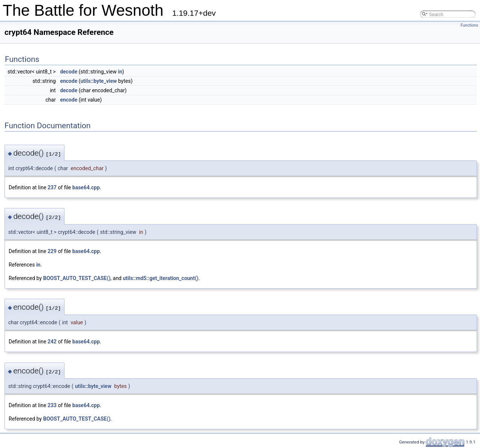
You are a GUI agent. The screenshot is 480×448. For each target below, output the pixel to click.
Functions (469, 25)
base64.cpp (86, 187)
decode (69, 72)
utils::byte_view (98, 81)
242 (52, 342)
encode (69, 81)
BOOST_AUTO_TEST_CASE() (77, 278)
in (120, 72)
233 (52, 405)
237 (52, 187)
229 (52, 251)
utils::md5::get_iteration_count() (161, 278)
